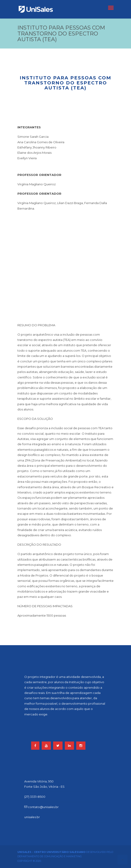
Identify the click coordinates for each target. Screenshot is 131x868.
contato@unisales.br (41, 807)
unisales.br (32, 817)
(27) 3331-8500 (35, 797)
